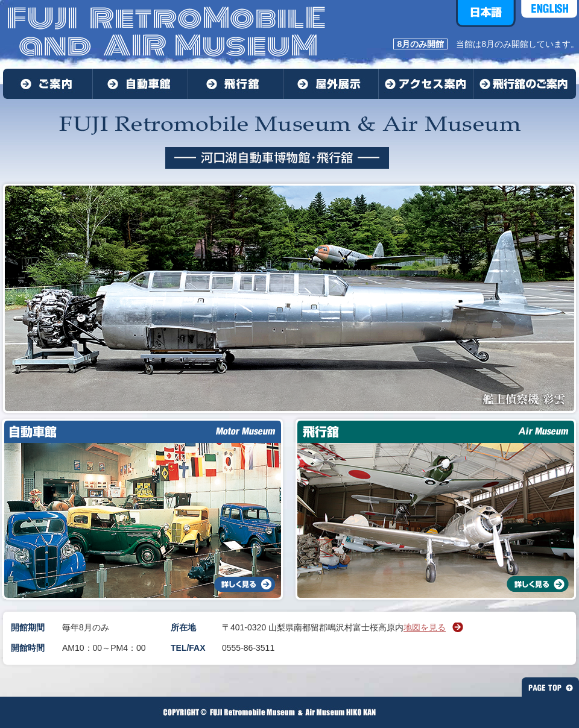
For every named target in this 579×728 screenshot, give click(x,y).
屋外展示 (331, 84)
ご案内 (48, 84)
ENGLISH (549, 14)
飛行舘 (236, 84)
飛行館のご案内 (525, 84)
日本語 (486, 14)
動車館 (141, 84)
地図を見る (425, 627)
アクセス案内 (426, 84)
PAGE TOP (550, 687)
